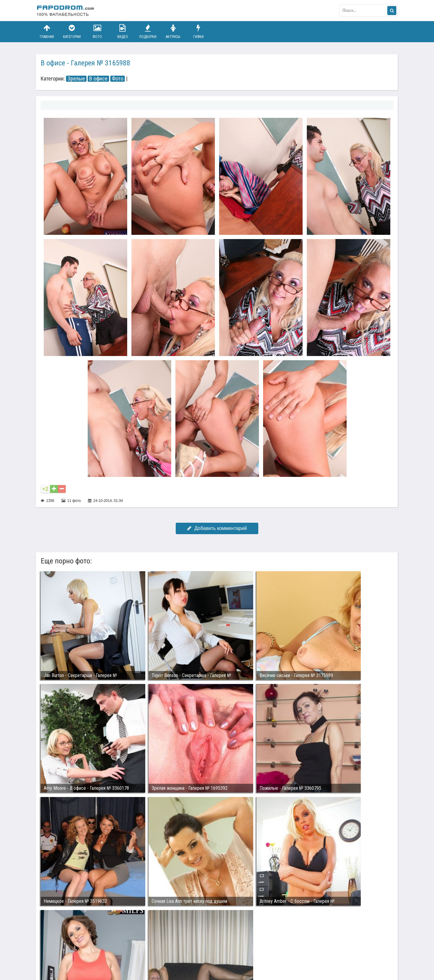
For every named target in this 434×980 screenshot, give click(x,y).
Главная (47, 32)
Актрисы (173, 32)
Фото (97, 32)
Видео (123, 32)
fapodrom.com (66, 11)
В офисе (98, 79)
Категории (72, 32)
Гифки (198, 32)
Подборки (148, 32)
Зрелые (76, 79)
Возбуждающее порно (140, 952)
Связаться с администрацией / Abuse (73, 947)
